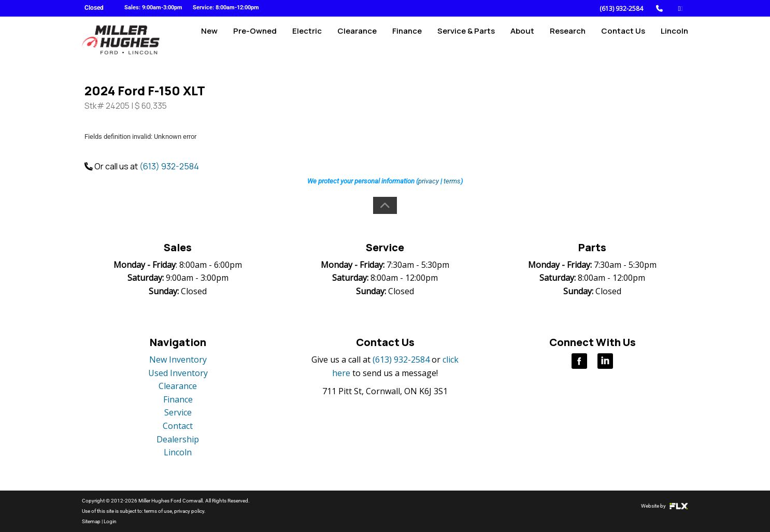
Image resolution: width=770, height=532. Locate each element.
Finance (407, 40)
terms (452, 181)
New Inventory (178, 360)
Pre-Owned (255, 40)
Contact (178, 426)
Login (110, 521)
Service (178, 412)
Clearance (357, 40)
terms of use (158, 511)
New (209, 40)
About (522, 40)
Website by (665, 506)
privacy (429, 181)
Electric (307, 40)
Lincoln (674, 40)
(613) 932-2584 (621, 9)
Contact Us (623, 40)
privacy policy (189, 511)
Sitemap (91, 521)
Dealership (178, 439)
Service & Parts (466, 40)
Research (568, 40)
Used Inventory (178, 373)
